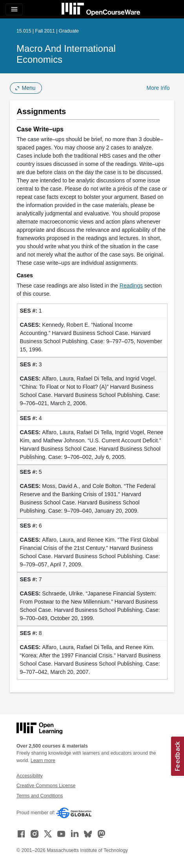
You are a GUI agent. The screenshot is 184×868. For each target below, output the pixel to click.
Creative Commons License (46, 786)
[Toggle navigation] (14, 9)
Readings (131, 286)
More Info (158, 88)
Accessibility (30, 776)
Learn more (43, 761)
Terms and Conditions (40, 796)
